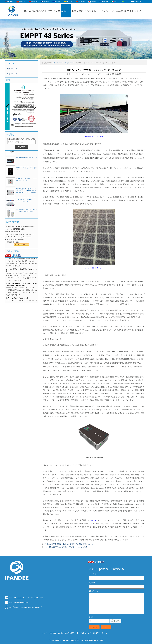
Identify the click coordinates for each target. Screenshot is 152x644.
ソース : (78, 74)
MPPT (94, 520)
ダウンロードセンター (99, 11)
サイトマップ (134, 11)
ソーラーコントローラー (94, 268)
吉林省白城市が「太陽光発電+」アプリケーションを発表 (66, 547)
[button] (73, 57)
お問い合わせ (79, 11)
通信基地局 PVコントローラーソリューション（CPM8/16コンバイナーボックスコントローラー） (26, 192)
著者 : (69, 74)
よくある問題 (119, 11)
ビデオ (57, 11)
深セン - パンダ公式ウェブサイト (95, 633)
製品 (50, 11)
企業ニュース (12, 74)
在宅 (54, 63)
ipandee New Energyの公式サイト (64, 633)
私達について (39, 11)
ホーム (28, 11)
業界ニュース (12, 69)
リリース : (102, 74)
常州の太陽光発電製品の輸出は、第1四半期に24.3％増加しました (69, 544)
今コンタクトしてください (21, 245)
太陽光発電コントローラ (94, 136)
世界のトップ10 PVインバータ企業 (17, 299)
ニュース (66, 11)
